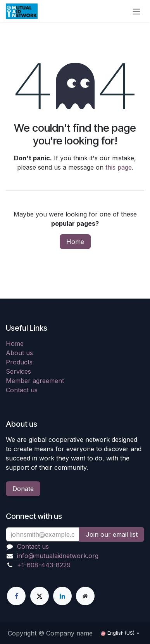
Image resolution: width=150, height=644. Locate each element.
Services (18, 371)
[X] (40, 596)
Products (19, 362)
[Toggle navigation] (136, 11)
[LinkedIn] (62, 596)
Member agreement (35, 381)
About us (19, 353)
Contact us (22, 390)
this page (119, 167)
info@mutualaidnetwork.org (58, 556)
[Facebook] (16, 596)
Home (75, 242)
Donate (23, 489)
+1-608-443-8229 (44, 565)
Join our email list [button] (112, 534)
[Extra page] (85, 596)
